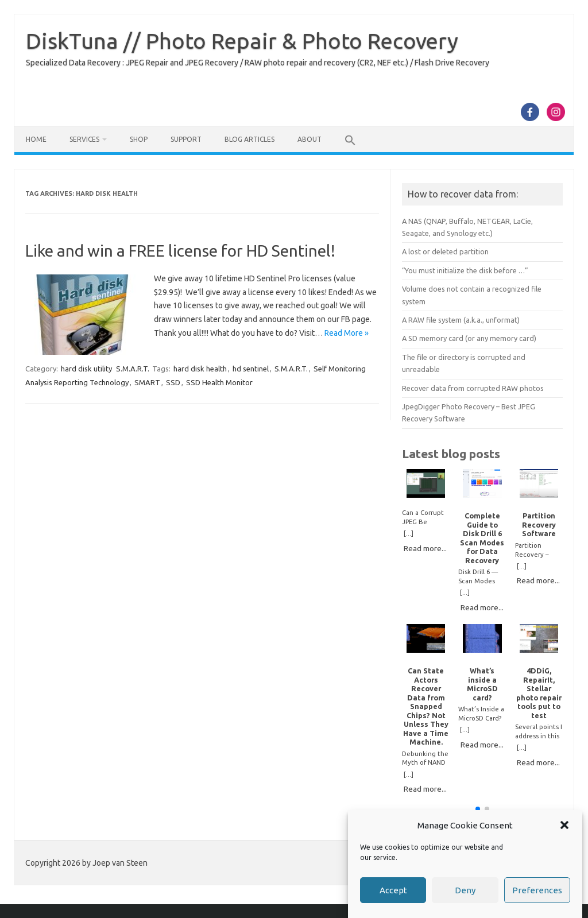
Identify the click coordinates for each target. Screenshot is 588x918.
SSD (173, 382)
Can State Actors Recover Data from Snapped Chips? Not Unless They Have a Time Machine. (426, 706)
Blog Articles (249, 139)
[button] (564, 825)
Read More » (347, 333)
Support (186, 139)
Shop (139, 139)
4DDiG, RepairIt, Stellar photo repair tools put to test (539, 693)
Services (84, 139)
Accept (393, 890)
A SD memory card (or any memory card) (469, 338)
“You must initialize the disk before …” (465, 270)
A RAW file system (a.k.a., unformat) (461, 320)
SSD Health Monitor (219, 382)
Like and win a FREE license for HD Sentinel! (180, 251)
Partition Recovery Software (539, 524)
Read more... (425, 548)
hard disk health (200, 369)
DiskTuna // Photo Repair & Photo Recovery (242, 41)
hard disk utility (86, 369)
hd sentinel (251, 369)
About (310, 139)
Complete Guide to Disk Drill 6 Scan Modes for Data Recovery (482, 538)
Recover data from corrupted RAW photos (473, 388)
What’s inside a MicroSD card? (482, 684)
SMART (147, 382)
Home (36, 139)
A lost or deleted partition (445, 251)
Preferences (537, 890)
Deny (465, 890)
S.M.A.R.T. (133, 369)
